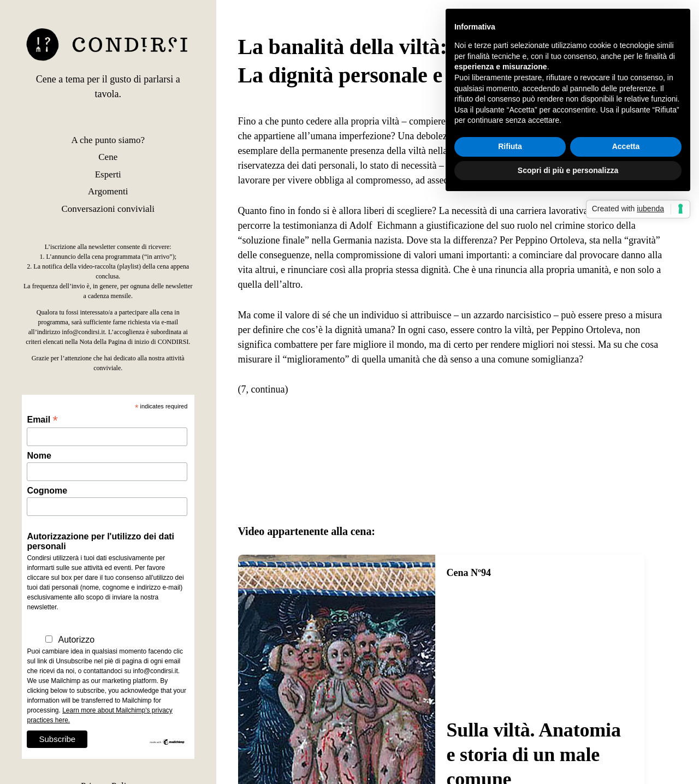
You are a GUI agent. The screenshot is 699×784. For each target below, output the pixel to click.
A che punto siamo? (108, 140)
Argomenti (108, 191)
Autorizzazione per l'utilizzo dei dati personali (100, 541)
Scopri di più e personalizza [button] (568, 170)
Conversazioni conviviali (108, 209)
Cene (108, 157)
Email (42, 420)
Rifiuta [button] (510, 146)
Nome (39, 456)
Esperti (108, 174)
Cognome (47, 491)
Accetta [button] (626, 146)
